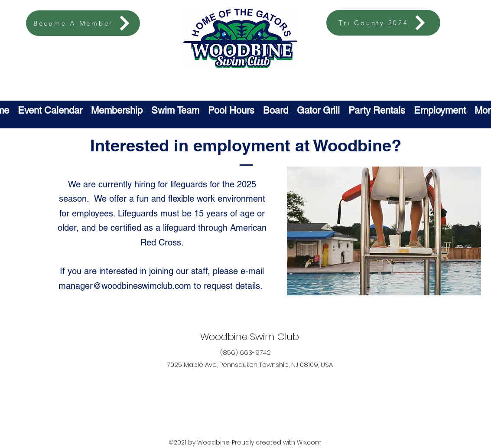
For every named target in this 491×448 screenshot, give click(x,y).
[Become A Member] (83, 23)
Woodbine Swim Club (250, 337)
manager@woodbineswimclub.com (125, 286)
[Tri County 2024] (383, 23)
